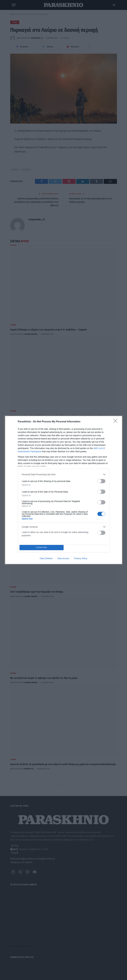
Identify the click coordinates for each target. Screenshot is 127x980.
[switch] (101, 481)
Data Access (63, 558)
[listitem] (64, 474)
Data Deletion (46, 558)
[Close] (116, 422)
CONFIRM (42, 548)
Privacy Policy (81, 558)
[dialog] (64, 490)
